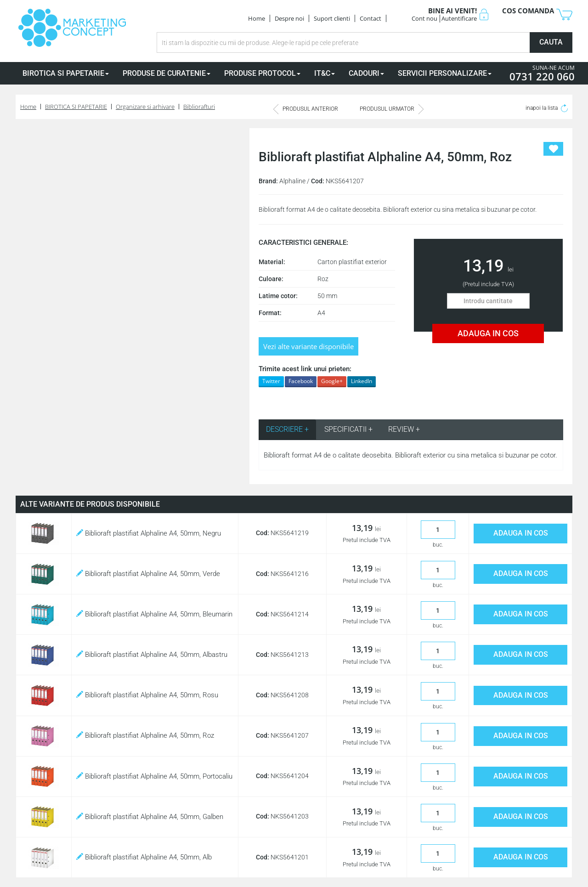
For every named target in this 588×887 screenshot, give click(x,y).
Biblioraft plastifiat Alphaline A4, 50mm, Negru (149, 533)
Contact (370, 18)
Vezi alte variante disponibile (308, 346)
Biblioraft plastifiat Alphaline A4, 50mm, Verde (148, 574)
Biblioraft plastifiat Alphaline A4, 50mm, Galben (150, 817)
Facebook (301, 381)
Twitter (271, 381)
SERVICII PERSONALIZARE (445, 73)
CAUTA (551, 42)
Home (257, 18)
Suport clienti (332, 18)
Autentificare (459, 18)
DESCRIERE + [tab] (287, 429)
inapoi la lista (547, 108)
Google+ (332, 381)
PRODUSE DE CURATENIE (167, 73)
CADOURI (366, 73)
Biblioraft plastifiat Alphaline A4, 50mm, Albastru (152, 655)
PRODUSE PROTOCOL (262, 73)
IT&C (325, 73)
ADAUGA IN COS (488, 333)
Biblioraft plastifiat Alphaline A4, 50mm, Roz (145, 735)
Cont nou (424, 18)
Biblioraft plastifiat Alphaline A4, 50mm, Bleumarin (154, 614)
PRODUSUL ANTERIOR (306, 109)
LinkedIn (362, 381)
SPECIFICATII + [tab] (348, 429)
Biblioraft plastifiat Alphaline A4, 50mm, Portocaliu (154, 776)
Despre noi (289, 18)
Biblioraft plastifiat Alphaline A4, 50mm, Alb (144, 857)
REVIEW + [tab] (404, 429)
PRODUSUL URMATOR (392, 109)
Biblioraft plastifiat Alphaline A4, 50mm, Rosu (147, 695)
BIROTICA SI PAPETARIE (66, 73)
